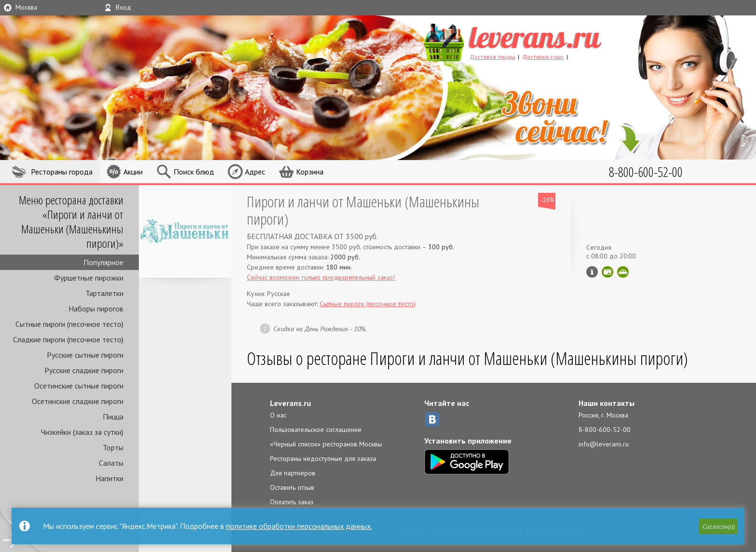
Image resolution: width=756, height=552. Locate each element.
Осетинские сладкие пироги (78, 401)
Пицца (113, 417)
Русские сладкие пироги (84, 370)
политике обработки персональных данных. (299, 526)
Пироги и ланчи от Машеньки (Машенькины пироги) (363, 210)
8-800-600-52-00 (605, 430)
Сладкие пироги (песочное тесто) (68, 339)
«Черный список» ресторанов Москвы (326, 444)
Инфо (592, 272)
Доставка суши (543, 57)
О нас (278, 415)
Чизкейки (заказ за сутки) (82, 432)
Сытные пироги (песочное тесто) (69, 324)
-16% (547, 200)
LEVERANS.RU (531, 41)
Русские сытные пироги (85, 355)
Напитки (109, 478)
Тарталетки (104, 293)
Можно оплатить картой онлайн (607, 272)
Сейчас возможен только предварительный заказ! (321, 277)
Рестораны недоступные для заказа (323, 458)
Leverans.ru (290, 403)
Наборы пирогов (96, 309)
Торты (113, 447)
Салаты (111, 463)
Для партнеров (293, 473)
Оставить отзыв (292, 487)
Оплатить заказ (292, 502)
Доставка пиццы (492, 57)
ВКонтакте (432, 419)
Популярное (103, 262)
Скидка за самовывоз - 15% (623, 272)
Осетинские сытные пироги (79, 386)
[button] (718, 526)
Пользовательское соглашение (316, 430)
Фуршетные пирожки (89, 278)
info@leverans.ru (604, 444)
